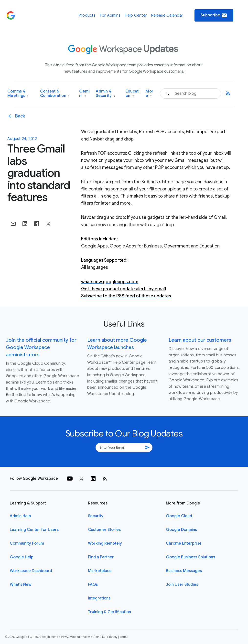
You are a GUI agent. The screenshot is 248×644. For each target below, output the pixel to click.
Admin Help (20, 516)
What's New (21, 585)
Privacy (112, 637)
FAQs (93, 585)
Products (87, 15)
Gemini (84, 94)
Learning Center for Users (34, 530)
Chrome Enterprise (184, 543)
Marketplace (100, 571)
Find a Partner (101, 557)
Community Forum (27, 543)
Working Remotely (105, 543)
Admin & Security (106, 94)
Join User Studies (182, 585)
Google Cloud (179, 516)
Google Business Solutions (190, 557)
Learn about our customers (200, 340)
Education (133, 94)
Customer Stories (104, 530)
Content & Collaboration (55, 94)
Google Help (22, 557)
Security (96, 516)
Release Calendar (167, 15)
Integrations (99, 598)
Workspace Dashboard (31, 571)
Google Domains (181, 530)
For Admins (110, 15)
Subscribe (214, 15)
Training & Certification (109, 612)
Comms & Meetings (18, 94)
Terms (124, 637)
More (150, 94)
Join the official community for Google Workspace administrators (41, 347)
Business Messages (184, 571)
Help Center (136, 15)
